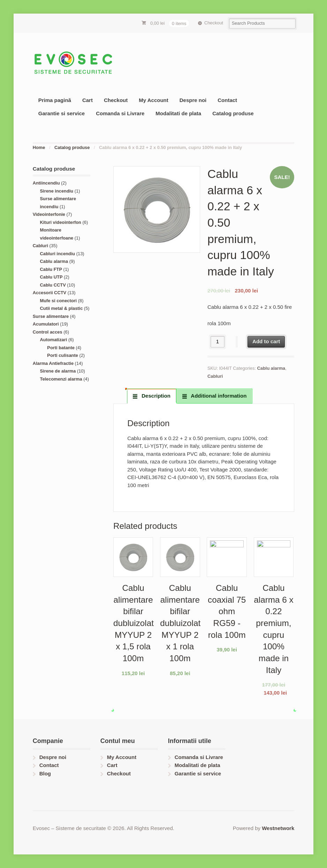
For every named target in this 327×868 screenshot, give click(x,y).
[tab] (152, 396)
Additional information (218, 396)
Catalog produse (233, 113)
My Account (153, 100)
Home (39, 147)
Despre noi (193, 100)
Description (155, 396)
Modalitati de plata (178, 113)
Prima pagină (55, 100)
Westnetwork (278, 828)
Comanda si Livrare (120, 113)
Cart (88, 100)
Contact (227, 100)
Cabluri (215, 376)
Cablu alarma (271, 368)
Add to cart (266, 341)
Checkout (214, 23)
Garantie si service (62, 113)
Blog (45, 773)
